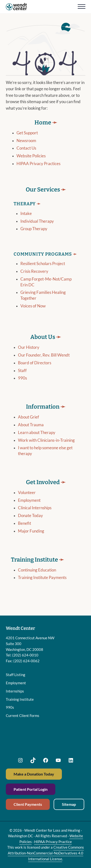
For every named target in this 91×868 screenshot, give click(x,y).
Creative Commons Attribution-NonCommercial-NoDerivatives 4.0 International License (46, 853)
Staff (22, 376)
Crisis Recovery (34, 277)
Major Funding (31, 537)
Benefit (25, 529)
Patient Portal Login (31, 789)
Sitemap (69, 804)
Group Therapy (34, 234)
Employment (29, 506)
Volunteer (27, 498)
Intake (26, 219)
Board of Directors (35, 368)
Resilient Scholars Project (43, 269)
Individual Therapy (37, 227)
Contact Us (26, 154)
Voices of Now (33, 311)
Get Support (27, 138)
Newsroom (26, 146)
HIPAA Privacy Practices (38, 169)
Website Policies (31, 161)
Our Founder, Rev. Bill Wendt (44, 361)
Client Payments (28, 804)
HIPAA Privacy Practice (53, 842)
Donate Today (30, 521)
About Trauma (31, 430)
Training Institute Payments (42, 583)
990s (22, 384)
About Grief (29, 423)
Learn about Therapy (37, 438)
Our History (29, 353)
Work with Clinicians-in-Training (46, 446)
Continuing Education (37, 576)
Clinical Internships (35, 513)
